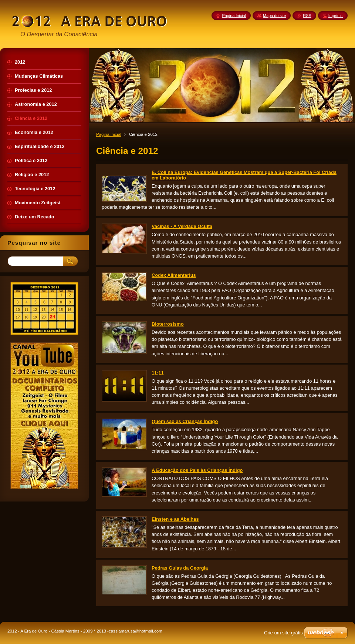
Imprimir (336, 16)
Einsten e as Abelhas (175, 519)
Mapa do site (274, 16)
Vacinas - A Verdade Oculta (182, 226)
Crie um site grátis (283, 633)
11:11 (158, 373)
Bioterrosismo (168, 324)
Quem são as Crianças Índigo (185, 421)
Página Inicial (234, 16)
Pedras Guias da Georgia (180, 568)
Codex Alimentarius (174, 275)
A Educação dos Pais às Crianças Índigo (197, 470)
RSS (307, 16)
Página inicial (109, 134)
